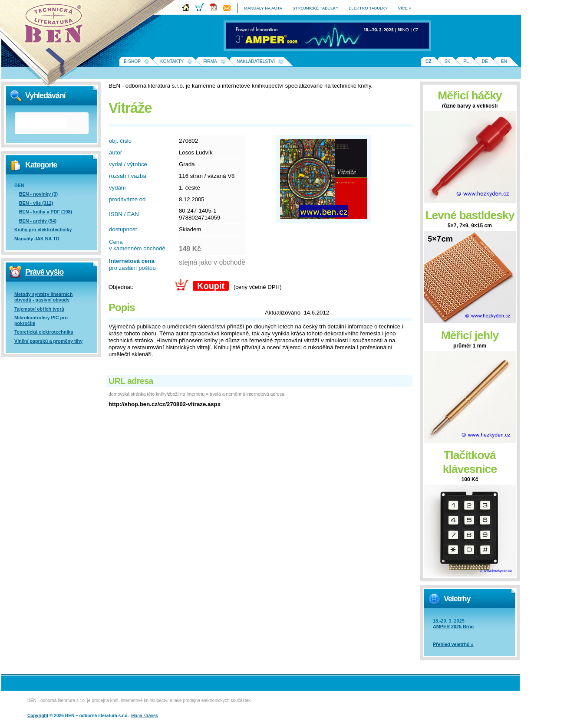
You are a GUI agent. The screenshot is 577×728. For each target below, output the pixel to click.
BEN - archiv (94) (38, 221)
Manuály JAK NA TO (37, 239)
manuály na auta (263, 8)
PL (466, 61)
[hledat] (42, 123)
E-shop (132, 61)
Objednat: (121, 287)
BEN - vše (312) (36, 203)
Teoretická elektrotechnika (44, 332)
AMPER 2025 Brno (453, 626)
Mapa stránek (145, 716)
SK (448, 61)
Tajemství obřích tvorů (39, 309)
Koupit (211, 286)
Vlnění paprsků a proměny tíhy (48, 341)
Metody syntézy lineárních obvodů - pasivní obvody (43, 297)
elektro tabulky (368, 8)
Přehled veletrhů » (453, 644)
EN (504, 61)
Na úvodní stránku (56, 26)
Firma (210, 61)
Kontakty (172, 61)
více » (405, 8)
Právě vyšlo (44, 272)
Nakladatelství (256, 61)
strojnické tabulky (315, 8)
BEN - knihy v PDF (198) (46, 212)
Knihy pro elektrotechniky (43, 230)
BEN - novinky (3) (38, 194)
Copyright (38, 716)
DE (485, 61)
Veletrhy (457, 599)
